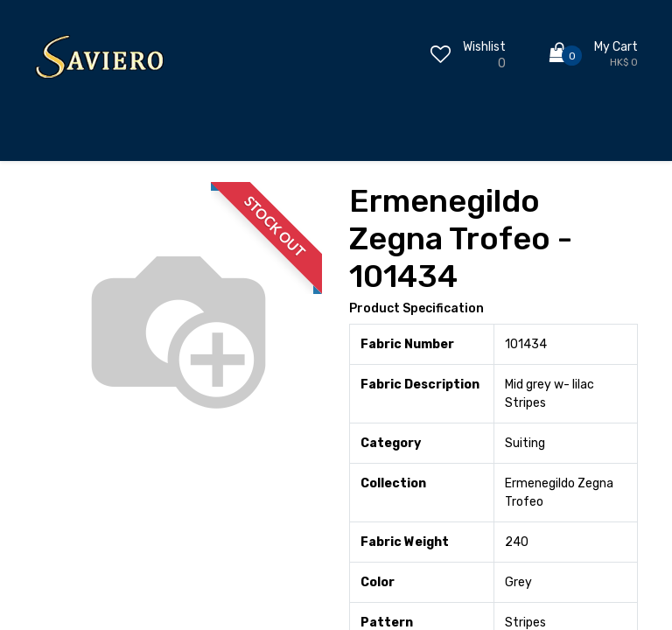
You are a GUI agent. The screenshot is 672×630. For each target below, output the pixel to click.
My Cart (616, 47)
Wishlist (484, 47)
